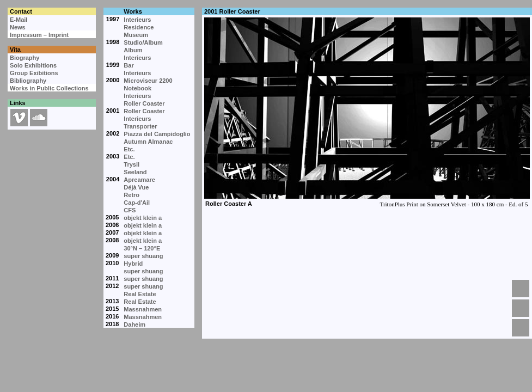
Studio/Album (143, 42)
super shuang (143, 256)
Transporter (140, 126)
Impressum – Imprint (39, 35)
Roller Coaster (144, 103)
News (18, 27)
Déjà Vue (136, 187)
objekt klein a (143, 218)
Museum (136, 35)
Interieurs (137, 20)
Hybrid (133, 264)
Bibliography (28, 81)
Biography (25, 58)
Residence (139, 27)
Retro (132, 195)
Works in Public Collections (49, 88)
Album (133, 50)
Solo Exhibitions (33, 65)
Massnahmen (143, 309)
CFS (130, 210)
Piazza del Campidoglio (157, 134)
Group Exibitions (34, 73)
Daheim (134, 324)
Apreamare (139, 180)
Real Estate (140, 294)
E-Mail (19, 20)
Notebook (137, 88)
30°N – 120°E (142, 248)
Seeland (135, 172)
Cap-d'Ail (137, 203)
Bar (129, 65)
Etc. (129, 149)
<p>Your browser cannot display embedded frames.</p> (366, 147)
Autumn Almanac (148, 142)
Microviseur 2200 (148, 81)
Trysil (132, 164)
